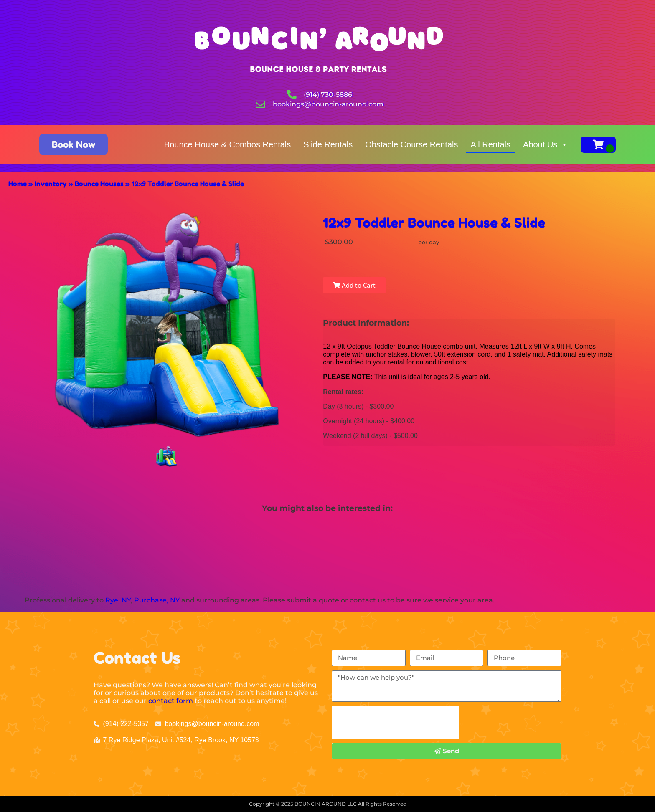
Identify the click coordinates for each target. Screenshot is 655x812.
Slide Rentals (328, 144)
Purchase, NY (157, 600)
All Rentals (490, 144)
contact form (171, 701)
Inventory (51, 184)
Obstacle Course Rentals (411, 144)
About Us (546, 144)
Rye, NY (118, 600)
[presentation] (395, 722)
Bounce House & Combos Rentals (228, 144)
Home (18, 184)
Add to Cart (354, 285)
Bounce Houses (99, 184)
